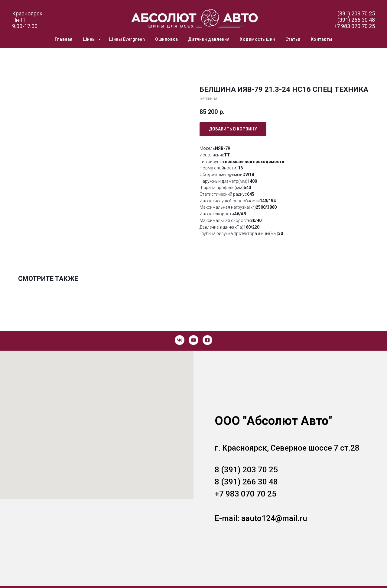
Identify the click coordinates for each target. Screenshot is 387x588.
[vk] (180, 340)
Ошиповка (166, 39)
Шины (90, 39)
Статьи (293, 39)
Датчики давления (209, 39)
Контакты (322, 39)
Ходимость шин (257, 39)
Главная (64, 39)
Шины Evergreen (127, 39)
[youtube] (193, 340)
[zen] (207, 340)
